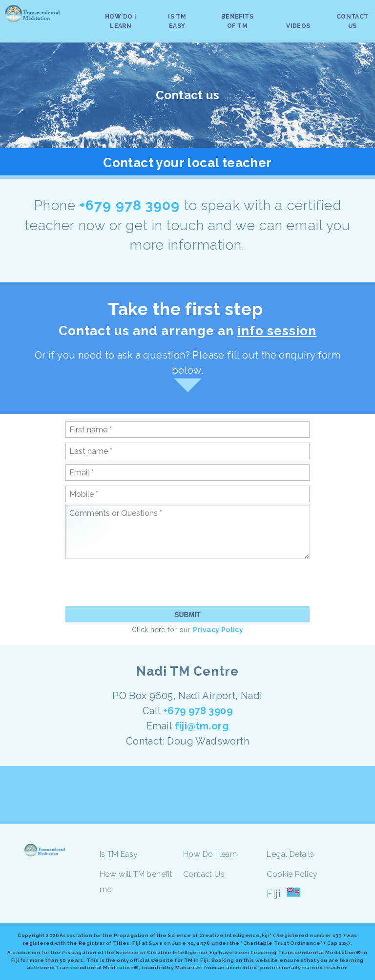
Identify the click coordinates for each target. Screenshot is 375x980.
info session (277, 331)
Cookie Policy (292, 874)
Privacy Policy (218, 630)
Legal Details (290, 854)
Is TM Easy (119, 854)
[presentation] (140, 582)
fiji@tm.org (202, 726)
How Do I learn (210, 854)
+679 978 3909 (132, 205)
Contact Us (204, 874)
